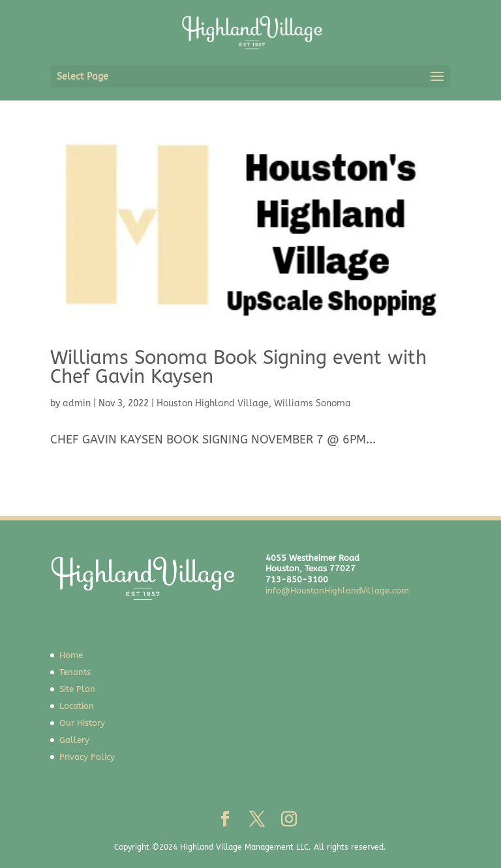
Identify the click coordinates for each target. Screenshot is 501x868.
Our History (82, 723)
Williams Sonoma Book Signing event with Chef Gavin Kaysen (238, 367)
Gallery (74, 740)
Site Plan (77, 689)
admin (77, 403)
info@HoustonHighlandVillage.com (337, 591)
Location (77, 706)
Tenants (75, 672)
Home (71, 655)
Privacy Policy (87, 757)
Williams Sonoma (312, 403)
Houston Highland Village (213, 403)
